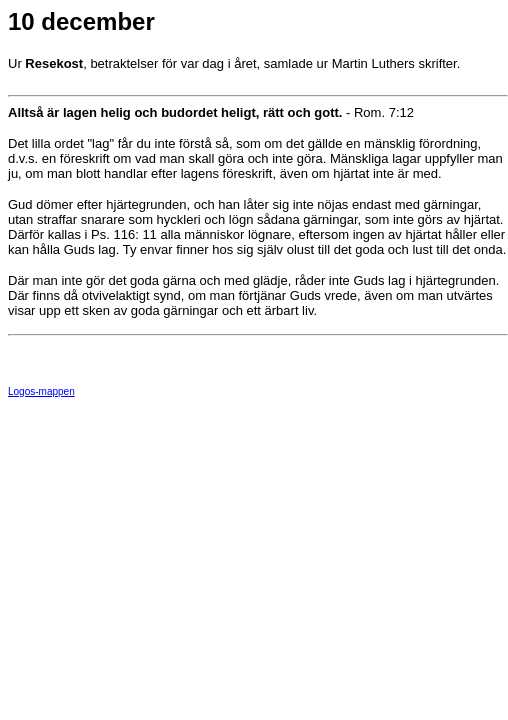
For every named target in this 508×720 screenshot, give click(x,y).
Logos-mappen (41, 391)
